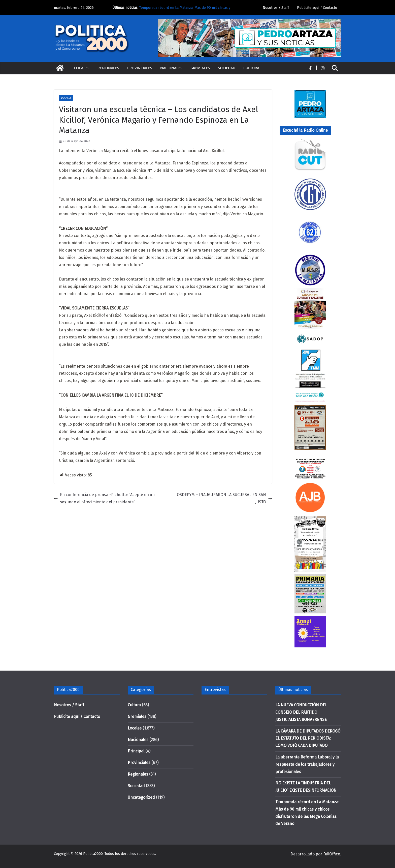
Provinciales (140, 68)
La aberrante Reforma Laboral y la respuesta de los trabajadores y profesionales (307, 764)
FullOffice (332, 854)
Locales (82, 68)
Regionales (108, 68)
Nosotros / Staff (276, 8)
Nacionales (171, 68)
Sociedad (227, 68)
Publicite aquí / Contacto (317, 8)
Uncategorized (141, 797)
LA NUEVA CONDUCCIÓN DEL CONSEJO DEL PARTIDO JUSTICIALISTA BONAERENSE (301, 712)
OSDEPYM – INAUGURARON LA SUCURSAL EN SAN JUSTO (224, 498)
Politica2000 (93, 854)
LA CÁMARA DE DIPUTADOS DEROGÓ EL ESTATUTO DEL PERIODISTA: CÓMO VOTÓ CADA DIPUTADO (308, 738)
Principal (136, 751)
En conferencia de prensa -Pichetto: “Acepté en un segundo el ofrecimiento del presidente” (104, 498)
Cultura (251, 68)
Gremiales (200, 68)
